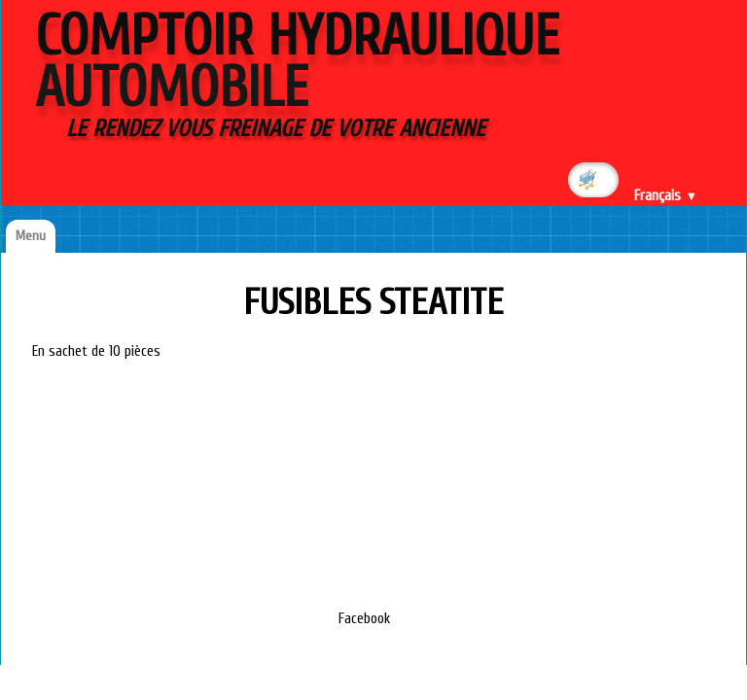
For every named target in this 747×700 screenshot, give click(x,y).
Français (666, 196)
